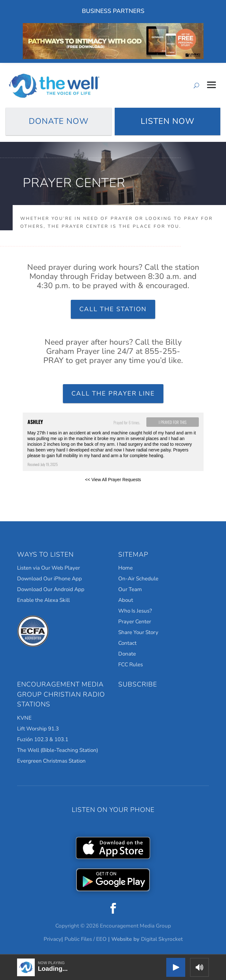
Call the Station (113, 309)
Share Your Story (138, 632)
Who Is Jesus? (135, 611)
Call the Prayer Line (113, 393)
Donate (127, 654)
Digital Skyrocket (162, 939)
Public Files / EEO (86, 939)
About (126, 600)
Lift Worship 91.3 (38, 729)
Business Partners (113, 11)
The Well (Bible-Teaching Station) (58, 750)
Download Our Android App (51, 589)
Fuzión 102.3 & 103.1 (43, 739)
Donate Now (59, 121)
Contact (127, 643)
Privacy (52, 939)
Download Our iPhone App (49, 579)
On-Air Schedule (138, 579)
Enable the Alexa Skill (43, 600)
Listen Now (168, 121)
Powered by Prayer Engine (46, 490)
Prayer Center (135, 622)
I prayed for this (173, 422)
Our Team (130, 589)
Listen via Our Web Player (49, 568)
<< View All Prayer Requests (113, 480)
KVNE (24, 718)
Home (125, 568)
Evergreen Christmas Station (51, 761)
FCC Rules (131, 665)
